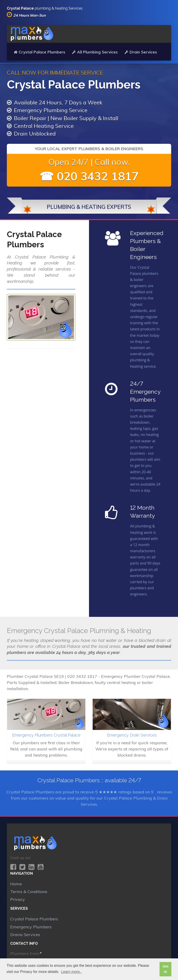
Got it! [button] (166, 969)
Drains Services (25, 935)
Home (16, 884)
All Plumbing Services (95, 52)
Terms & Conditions (29, 892)
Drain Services (141, 52)
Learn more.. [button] (72, 972)
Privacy (18, 899)
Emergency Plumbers (31, 927)
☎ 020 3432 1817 (89, 176)
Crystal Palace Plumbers (39, 52)
